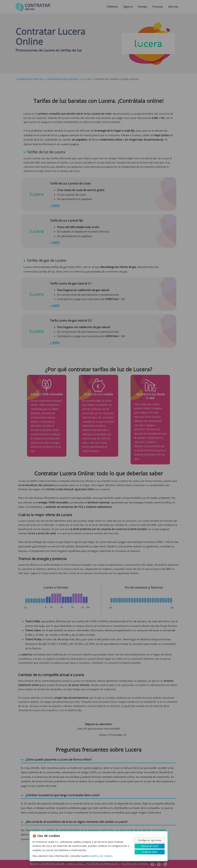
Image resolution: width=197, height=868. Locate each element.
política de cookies (102, 856)
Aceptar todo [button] (150, 852)
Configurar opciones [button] (150, 840)
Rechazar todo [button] (150, 846)
